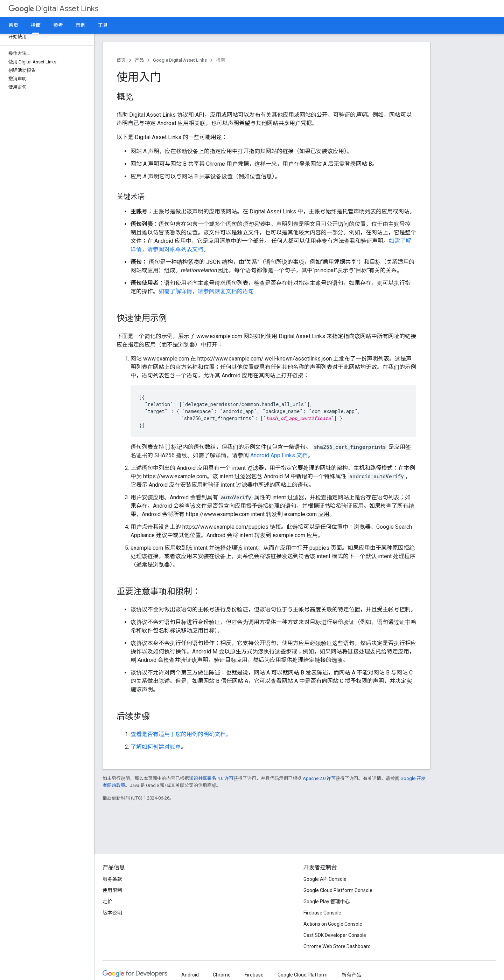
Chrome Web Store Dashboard (337, 946)
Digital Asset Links (53, 9)
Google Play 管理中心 (327, 902)
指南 (220, 60)
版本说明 (112, 913)
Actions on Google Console (333, 924)
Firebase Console (322, 913)
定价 (107, 902)
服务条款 (112, 879)
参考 (58, 25)
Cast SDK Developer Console (335, 935)
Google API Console (325, 879)
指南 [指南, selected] (36, 25)
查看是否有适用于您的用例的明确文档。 (181, 734)
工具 (103, 25)
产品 (139, 60)
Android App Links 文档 (279, 455)
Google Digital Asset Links (180, 60)
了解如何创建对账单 (156, 747)
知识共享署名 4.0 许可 (211, 778)
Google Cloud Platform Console (338, 890)
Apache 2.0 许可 (319, 778)
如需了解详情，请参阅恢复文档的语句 (206, 291)
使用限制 (112, 890)
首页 (13, 25)
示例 (80, 25)
